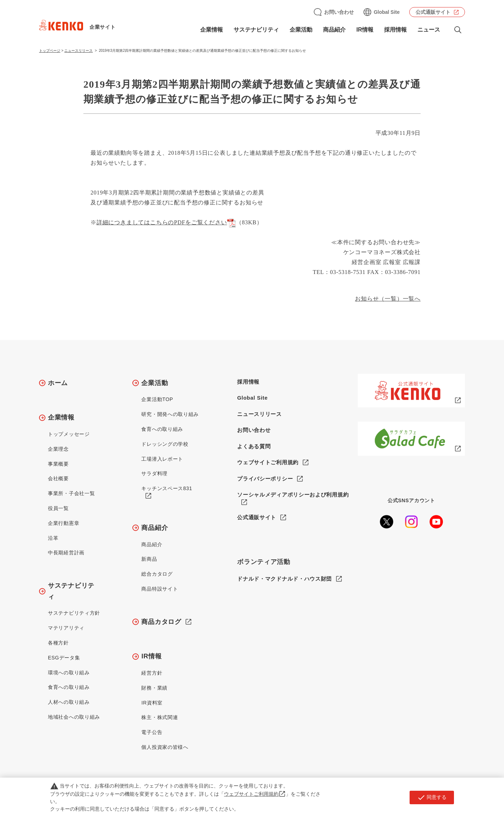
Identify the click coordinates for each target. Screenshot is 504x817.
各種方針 (58, 643)
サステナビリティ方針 (74, 613)
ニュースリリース (78, 51)
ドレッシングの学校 (165, 444)
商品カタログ (161, 622)
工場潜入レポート (162, 459)
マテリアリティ (66, 628)
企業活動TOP (157, 399)
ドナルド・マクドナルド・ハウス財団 (284, 579)
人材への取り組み (69, 702)
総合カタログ (157, 574)
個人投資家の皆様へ (165, 747)
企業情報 (212, 30)
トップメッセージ (69, 434)
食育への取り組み (69, 687)
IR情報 (365, 30)
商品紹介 (334, 30)
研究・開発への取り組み (170, 414)
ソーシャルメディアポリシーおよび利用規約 (293, 495)
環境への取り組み (69, 673)
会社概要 (58, 478)
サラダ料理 (154, 473)
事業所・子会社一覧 (71, 493)
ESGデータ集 (64, 658)
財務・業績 (154, 688)
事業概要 (58, 464)
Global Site (387, 12)
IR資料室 (152, 703)
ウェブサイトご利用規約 (268, 462)
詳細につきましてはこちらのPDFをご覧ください (166, 222)
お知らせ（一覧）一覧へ (388, 299)
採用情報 (395, 30)
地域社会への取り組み (74, 717)
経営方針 (152, 673)
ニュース (429, 30)
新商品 (149, 559)
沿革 (53, 538)
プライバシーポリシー (265, 479)
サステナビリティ (256, 30)
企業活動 (301, 30)
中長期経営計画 (66, 553)
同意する (432, 797)
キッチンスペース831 (167, 488)
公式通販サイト (433, 12)
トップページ (50, 51)
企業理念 (58, 449)
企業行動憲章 (64, 523)
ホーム (58, 383)
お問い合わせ (339, 12)
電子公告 (152, 732)
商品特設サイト (160, 589)
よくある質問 (254, 446)
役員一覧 (58, 508)
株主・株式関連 (160, 717)
